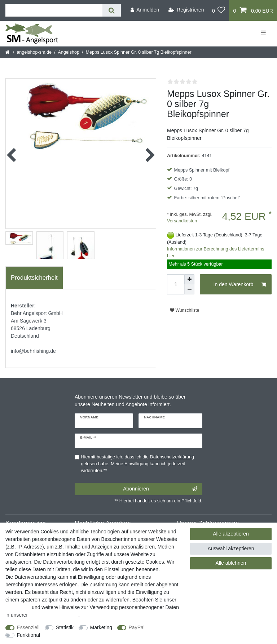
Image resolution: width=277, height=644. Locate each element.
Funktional (29, 635)
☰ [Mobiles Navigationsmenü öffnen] (263, 33)
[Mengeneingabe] (176, 284)
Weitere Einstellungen (71, 635)
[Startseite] (8, 52)
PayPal (137, 627)
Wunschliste (184, 310)
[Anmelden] (145, 10)
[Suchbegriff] (54, 10)
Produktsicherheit (34, 278)
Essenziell (28, 627)
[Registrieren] (186, 10)
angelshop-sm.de (34, 52)
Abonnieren (160, 489)
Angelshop (69, 52)
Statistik (65, 627)
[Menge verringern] (189, 289)
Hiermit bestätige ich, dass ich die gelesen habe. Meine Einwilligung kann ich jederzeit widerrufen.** (138, 464)
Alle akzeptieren (231, 534)
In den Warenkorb (240, 285)
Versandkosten (182, 221)
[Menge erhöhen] (189, 279)
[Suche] (112, 10)
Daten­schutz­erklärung (54, 615)
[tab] (34, 278)
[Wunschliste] (219, 10)
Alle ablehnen (231, 563)
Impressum (18, 607)
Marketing (101, 627)
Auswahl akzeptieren (231, 548)
